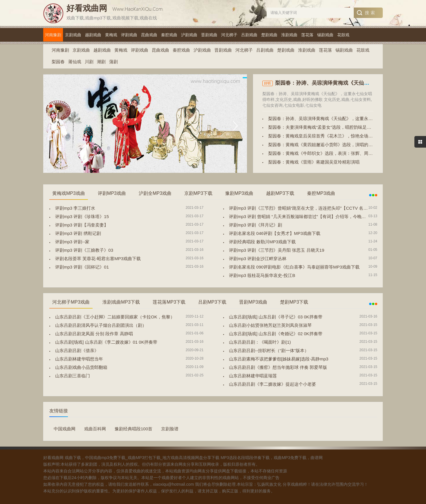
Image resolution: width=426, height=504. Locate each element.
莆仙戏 (75, 62)
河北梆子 (229, 35)
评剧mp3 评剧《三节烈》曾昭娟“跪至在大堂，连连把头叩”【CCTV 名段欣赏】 (305, 208)
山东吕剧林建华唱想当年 (79, 359)
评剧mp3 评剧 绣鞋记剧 (78, 233)
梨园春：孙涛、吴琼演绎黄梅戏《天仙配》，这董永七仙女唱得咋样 (333, 118)
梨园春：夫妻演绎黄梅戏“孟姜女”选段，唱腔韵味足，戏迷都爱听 (331, 127)
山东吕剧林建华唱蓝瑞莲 (253, 376)
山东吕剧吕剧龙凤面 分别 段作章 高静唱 (94, 334)
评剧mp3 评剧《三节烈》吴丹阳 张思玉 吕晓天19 (277, 250)
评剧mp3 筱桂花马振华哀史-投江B (262, 275)
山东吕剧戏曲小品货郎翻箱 (81, 367)
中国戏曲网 (65, 429)
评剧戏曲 (129, 35)
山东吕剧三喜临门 (73, 376)
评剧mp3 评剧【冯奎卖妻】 (82, 225)
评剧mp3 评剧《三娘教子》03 (84, 250)
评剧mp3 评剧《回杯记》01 (82, 267)
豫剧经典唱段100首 (133, 429)
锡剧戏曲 (325, 35)
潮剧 (101, 62)
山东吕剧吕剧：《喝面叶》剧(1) (260, 342)
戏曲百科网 (95, 429)
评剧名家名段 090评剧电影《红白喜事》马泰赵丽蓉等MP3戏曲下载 (294, 267)
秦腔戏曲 (169, 35)
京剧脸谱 (170, 429)
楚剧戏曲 (269, 35)
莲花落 (307, 35)
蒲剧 (113, 62)
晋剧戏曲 (209, 35)
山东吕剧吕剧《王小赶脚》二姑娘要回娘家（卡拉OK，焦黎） (115, 317)
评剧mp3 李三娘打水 (75, 208)
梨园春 (58, 62)
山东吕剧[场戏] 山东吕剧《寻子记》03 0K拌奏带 (276, 317)
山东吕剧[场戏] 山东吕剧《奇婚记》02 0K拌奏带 (276, 334)
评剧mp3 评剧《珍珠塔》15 (82, 216)
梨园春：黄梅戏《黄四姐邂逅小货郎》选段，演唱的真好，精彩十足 (333, 145)
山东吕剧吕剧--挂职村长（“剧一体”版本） (269, 350)
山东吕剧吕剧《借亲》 (77, 350)
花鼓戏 (343, 35)
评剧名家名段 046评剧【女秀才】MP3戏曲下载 (275, 233)
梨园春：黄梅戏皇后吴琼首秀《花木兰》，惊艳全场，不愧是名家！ (333, 136)
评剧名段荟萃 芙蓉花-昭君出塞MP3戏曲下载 (98, 259)
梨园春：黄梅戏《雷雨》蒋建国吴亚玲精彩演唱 (314, 162)
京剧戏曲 (73, 35)
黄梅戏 (111, 35)
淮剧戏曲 (289, 35)
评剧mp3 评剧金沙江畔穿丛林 (258, 259)
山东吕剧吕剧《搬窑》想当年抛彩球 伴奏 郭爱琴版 (278, 367)
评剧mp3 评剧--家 (72, 242)
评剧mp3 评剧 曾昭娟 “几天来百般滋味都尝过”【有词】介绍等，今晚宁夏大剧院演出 (311, 216)
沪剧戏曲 (189, 35)
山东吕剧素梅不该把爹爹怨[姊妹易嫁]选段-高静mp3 (279, 359)
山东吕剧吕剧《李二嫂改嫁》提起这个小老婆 (272, 384)
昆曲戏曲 (149, 35)
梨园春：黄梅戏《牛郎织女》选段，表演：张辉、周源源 (323, 153)
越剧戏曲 (93, 35)
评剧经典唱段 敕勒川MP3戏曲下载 (262, 242)
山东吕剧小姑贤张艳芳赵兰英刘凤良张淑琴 (270, 325)
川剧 (89, 62)
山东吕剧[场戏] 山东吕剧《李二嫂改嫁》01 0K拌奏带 (106, 342)
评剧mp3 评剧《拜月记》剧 (256, 225)
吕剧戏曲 (249, 35)
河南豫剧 (53, 35)
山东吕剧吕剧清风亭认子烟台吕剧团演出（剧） (101, 325)
